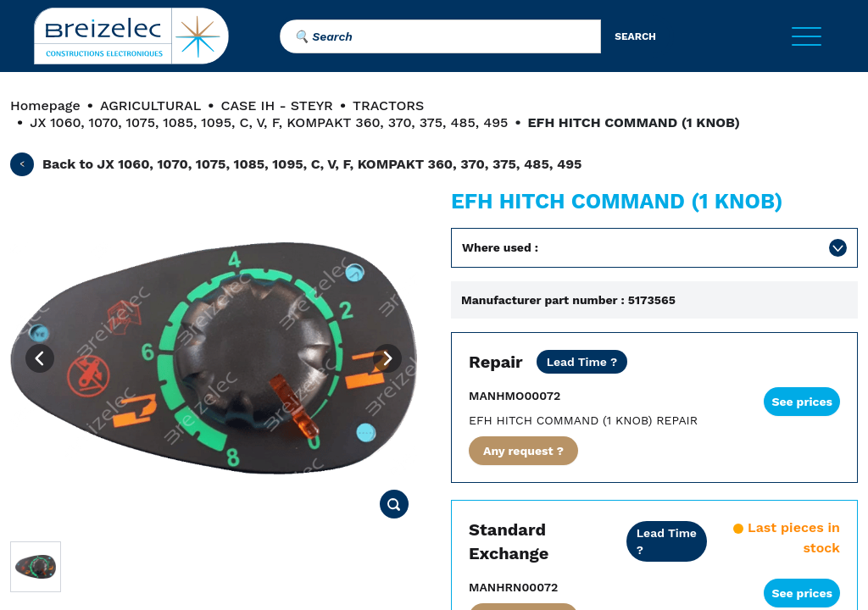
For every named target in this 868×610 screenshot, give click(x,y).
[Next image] (387, 358)
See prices (802, 402)
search (635, 36)
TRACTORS (388, 105)
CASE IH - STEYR (276, 105)
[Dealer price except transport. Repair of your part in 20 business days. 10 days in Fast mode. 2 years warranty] (582, 362)
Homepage (45, 105)
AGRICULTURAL (150, 105)
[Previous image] (40, 358)
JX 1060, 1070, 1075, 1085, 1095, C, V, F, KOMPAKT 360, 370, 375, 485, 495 (269, 122)
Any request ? (523, 451)
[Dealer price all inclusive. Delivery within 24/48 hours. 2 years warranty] (667, 541)
